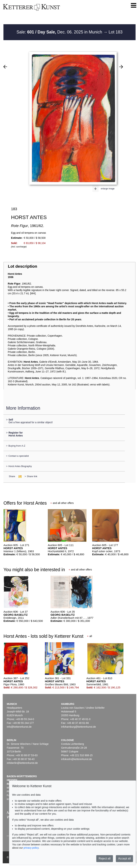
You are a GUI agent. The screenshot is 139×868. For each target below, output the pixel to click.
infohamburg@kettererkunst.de (78, 727)
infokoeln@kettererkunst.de (76, 759)
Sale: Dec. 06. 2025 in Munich (60, 32)
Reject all (105, 859)
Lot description (23, 266)
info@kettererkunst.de (19, 727)
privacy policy (31, 848)
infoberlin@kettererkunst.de (22, 763)
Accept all (124, 859)
